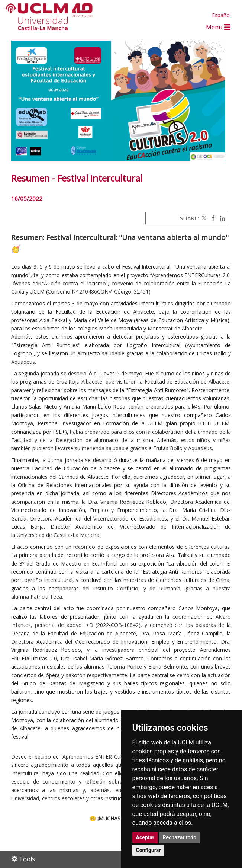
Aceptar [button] (145, 837)
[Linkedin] (221, 218)
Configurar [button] (149, 850)
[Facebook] (211, 218)
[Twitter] (203, 218)
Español (221, 15)
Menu (218, 27)
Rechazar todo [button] (180, 837)
